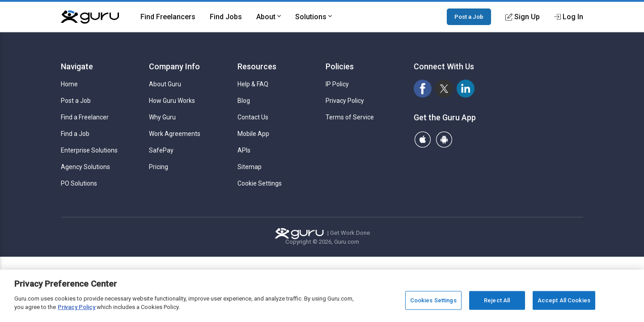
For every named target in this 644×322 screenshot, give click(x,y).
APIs (244, 150)
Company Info (174, 66)
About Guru (165, 84)
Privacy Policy (345, 101)
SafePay (161, 150)
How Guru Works (172, 101)
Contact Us (253, 117)
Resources (257, 66)
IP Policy (337, 84)
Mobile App (253, 134)
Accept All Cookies (564, 300)
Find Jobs (226, 17)
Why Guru (162, 117)
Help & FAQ (253, 84)
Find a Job (75, 134)
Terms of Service (350, 117)
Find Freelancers (168, 17)
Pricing (159, 167)
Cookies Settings (433, 300)
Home (69, 84)
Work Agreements (175, 134)
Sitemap (250, 167)
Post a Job (469, 17)
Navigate (77, 66)
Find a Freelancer (85, 117)
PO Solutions (79, 183)
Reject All (497, 300)
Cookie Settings (260, 183)
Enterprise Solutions (89, 150)
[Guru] (90, 17)
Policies (340, 66)
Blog (244, 101)
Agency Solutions (85, 167)
